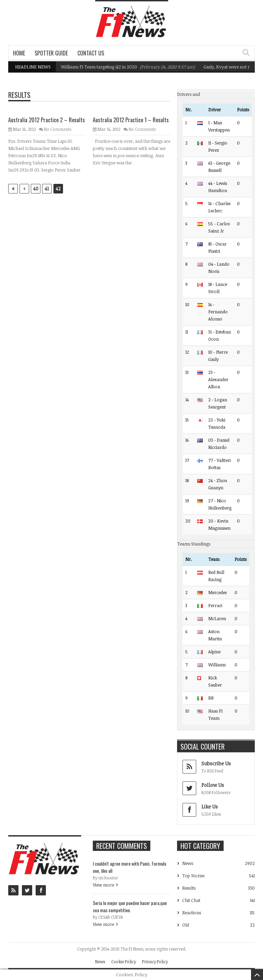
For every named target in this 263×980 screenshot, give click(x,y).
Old (186, 925)
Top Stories (193, 876)
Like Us (210, 807)
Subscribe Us (216, 763)
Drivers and (189, 94)
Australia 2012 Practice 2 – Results (47, 120)
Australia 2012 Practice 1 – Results (131, 120)
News (188, 863)
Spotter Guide (51, 53)
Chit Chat (191, 900)
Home (19, 53)
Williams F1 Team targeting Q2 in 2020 (99, 67)
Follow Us (213, 785)
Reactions (192, 913)
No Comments (58, 129)
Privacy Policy (155, 962)
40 (36, 189)
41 (47, 189)
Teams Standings (194, 544)
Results (189, 888)
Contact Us (91, 53)
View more (103, 885)
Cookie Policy (124, 962)
